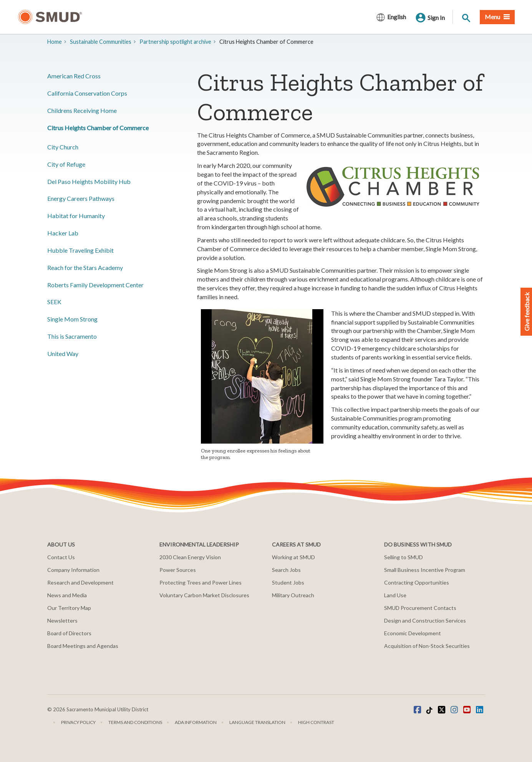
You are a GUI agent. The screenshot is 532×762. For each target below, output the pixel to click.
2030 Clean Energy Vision (190, 557)
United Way (63, 354)
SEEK (54, 302)
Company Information (73, 570)
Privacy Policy (78, 722)
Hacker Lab (63, 233)
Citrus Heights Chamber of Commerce (98, 128)
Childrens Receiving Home (82, 110)
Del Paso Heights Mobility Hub (89, 181)
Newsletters (62, 620)
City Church (63, 147)
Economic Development (413, 633)
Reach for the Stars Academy (85, 268)
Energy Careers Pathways (81, 198)
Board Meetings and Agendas (83, 646)
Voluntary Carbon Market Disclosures (204, 595)
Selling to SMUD (404, 557)
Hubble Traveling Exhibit (80, 250)
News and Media (67, 595)
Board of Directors (69, 633)
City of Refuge (66, 164)
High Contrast (316, 722)
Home (55, 42)
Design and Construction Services (425, 620)
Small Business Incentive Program (425, 570)
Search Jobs (286, 570)
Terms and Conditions (135, 722)
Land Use (395, 595)
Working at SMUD (293, 557)
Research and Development (80, 582)
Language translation (257, 722)
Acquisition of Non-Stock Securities (427, 646)
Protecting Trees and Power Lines (201, 582)
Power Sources (178, 570)
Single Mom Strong (72, 319)
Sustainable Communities (101, 42)
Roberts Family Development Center (95, 285)
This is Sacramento (72, 336)
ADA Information (196, 722)
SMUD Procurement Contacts (420, 608)
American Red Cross (74, 76)
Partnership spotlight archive (175, 42)
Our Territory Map (69, 608)
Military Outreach (293, 595)
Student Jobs (288, 582)
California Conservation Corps (87, 93)
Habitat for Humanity (76, 216)
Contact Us (61, 557)
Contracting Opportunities (417, 582)
